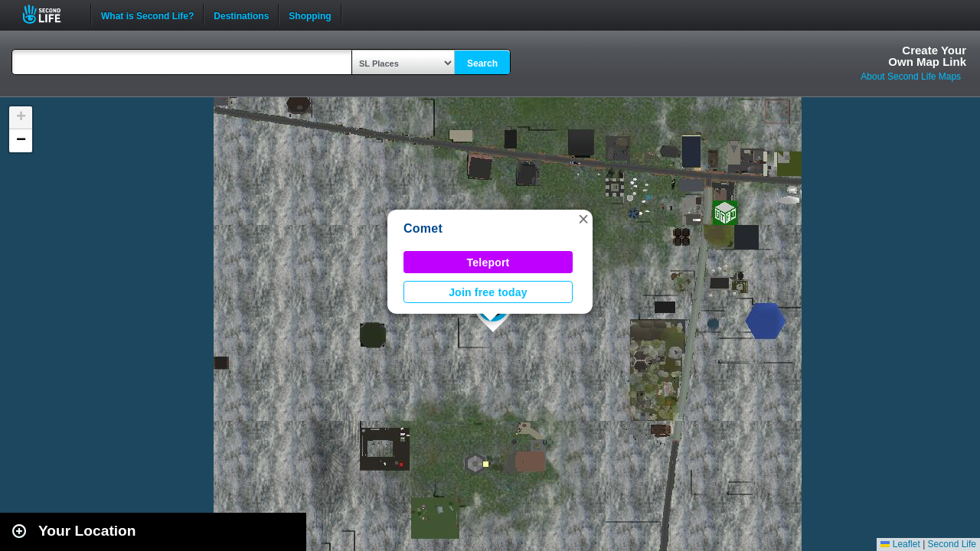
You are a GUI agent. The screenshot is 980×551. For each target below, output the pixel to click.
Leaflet (900, 544)
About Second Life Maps (911, 77)
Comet (423, 228)
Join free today (488, 292)
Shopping (310, 15)
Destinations (241, 15)
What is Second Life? (147, 15)
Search (482, 64)
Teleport (488, 262)
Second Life (50, 14)
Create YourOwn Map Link (927, 56)
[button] (583, 219)
